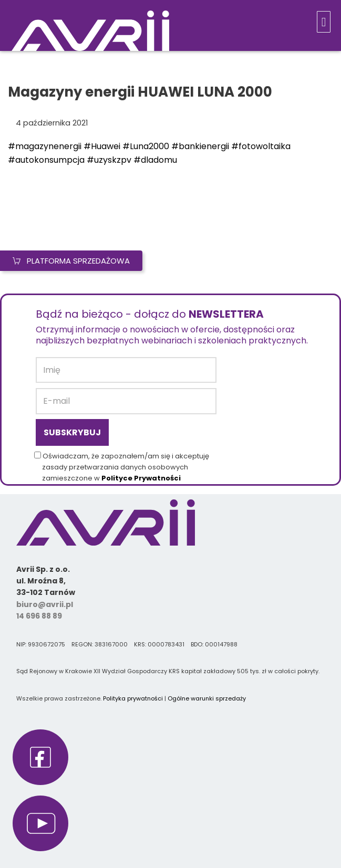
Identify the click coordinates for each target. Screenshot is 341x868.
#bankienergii (200, 146)
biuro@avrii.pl (45, 604)
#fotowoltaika (261, 146)
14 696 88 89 (39, 616)
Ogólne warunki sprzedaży (207, 698)
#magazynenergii (45, 146)
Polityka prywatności (133, 698)
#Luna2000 (146, 146)
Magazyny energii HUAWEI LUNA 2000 (140, 92)
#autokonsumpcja (46, 160)
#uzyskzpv (109, 160)
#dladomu (155, 160)
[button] (324, 22)
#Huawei (102, 146)
